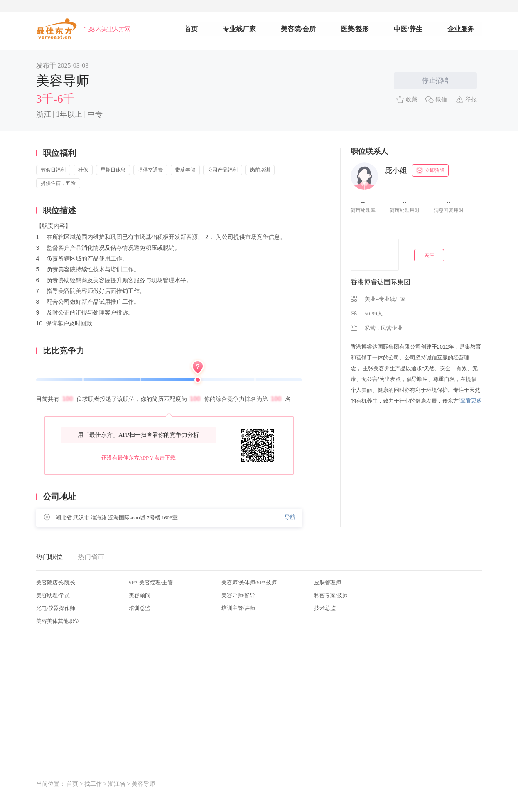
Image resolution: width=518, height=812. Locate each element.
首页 (191, 29)
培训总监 (140, 608)
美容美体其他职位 (58, 621)
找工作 (93, 784)
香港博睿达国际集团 (381, 282)
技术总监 (325, 608)
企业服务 (461, 29)
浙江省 (117, 784)
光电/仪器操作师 (56, 608)
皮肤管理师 (328, 582)
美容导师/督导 (238, 595)
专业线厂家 (239, 29)
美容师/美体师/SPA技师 (249, 582)
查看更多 (471, 400)
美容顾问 (140, 595)
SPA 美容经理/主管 (151, 582)
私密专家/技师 (331, 595)
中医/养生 (408, 29)
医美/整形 (355, 29)
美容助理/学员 (53, 595)
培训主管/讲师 (238, 608)
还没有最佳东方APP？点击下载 (139, 458)
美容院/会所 (298, 29)
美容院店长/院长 (56, 582)
